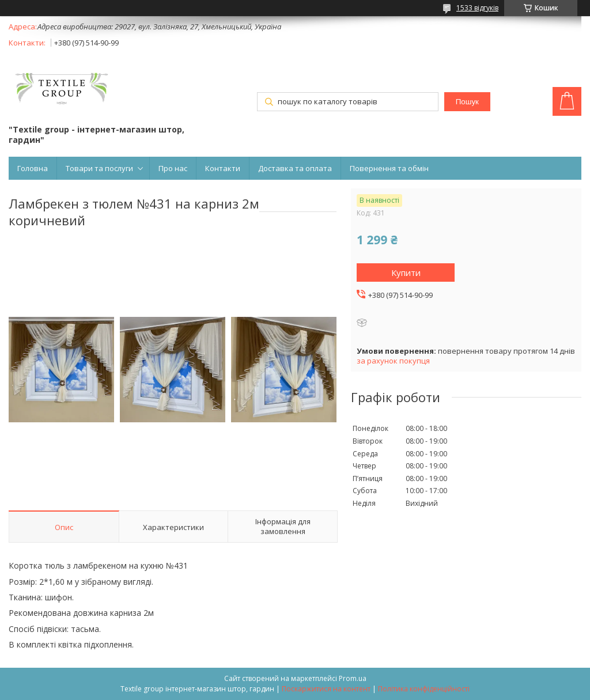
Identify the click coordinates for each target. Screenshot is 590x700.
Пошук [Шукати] (467, 102)
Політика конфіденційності (424, 689)
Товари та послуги (99, 168)
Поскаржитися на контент (326, 689)
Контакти (223, 168)
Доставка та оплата (295, 168)
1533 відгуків (477, 8)
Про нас (173, 168)
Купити (406, 273)
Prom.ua (353, 678)
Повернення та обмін (389, 168)
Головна (33, 168)
